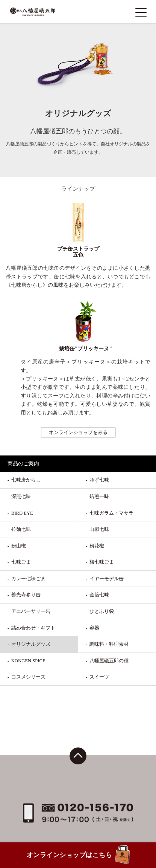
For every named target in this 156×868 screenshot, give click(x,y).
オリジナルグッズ (31, 644)
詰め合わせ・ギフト (33, 628)
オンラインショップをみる (78, 432)
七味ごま (21, 562)
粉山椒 (19, 546)
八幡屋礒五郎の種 (109, 661)
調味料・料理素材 (109, 644)
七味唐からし (26, 480)
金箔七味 (99, 595)
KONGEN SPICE (28, 661)
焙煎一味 (99, 497)
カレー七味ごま (28, 579)
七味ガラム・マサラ (111, 513)
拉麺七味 (21, 529)
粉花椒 (97, 546)
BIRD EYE (22, 513)
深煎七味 (21, 497)
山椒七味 (99, 529)
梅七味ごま (102, 562)
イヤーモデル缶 (107, 579)
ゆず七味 (99, 480)
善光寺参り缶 (26, 595)
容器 (94, 628)
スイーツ (99, 677)
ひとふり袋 (102, 611)
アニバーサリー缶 (31, 611)
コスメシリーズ (28, 677)
